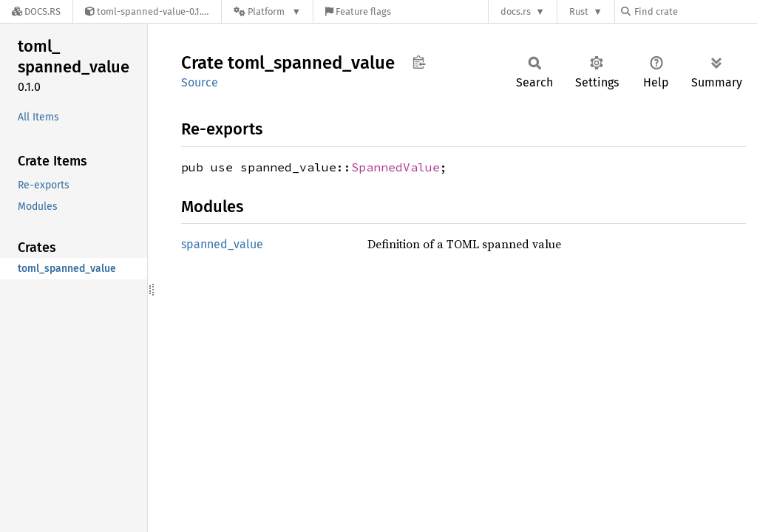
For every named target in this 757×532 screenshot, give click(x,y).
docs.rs (516, 11)
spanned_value (222, 244)
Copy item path (419, 62)
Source (200, 82)
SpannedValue (396, 167)
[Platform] (267, 11)
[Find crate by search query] (695, 11)
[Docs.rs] (36, 11)
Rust (579, 11)
